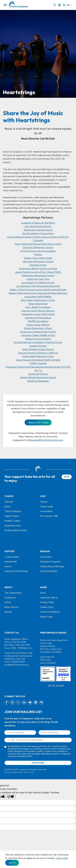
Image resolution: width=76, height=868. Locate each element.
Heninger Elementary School (38, 261)
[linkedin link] (24, 702)
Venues (44, 502)
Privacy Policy (47, 602)
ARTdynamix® (10, 772)
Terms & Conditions (50, 612)
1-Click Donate (12, 557)
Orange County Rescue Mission (38, 311)
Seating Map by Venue (16, 530)
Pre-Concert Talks (49, 516)
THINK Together (38, 363)
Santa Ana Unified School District (38, 332)
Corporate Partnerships (16, 571)
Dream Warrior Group (26, 772)
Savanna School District (38, 339)
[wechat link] (41, 702)
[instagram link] (12, 702)
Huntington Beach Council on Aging (38, 268)
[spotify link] (36, 702)
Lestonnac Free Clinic (38, 279)
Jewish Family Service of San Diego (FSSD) (38, 272)
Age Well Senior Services (38, 226)
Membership (11, 562)
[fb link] (7, 702)
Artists (8, 602)
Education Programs (50, 562)
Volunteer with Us (49, 598)
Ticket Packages (13, 511)
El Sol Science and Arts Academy (38, 251)
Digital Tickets (12, 516)
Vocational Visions (38, 374)
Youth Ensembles (49, 571)
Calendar (9, 502)
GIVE (67, 477)
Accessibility (46, 511)
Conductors (10, 598)
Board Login (46, 617)
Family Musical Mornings (52, 566)
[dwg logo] (38, 470)
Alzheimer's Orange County (38, 230)
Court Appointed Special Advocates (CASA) (38, 244)
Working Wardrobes (38, 381)
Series (7, 507)
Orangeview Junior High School (38, 314)
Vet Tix (38, 370)
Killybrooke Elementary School (38, 275)
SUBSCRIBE (38, 763)
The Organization (13, 593)
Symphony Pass (13, 526)
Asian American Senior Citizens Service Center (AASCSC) (38, 237)
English (68, 5)
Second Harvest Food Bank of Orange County (38, 342)
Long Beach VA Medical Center (38, 283)
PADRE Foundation (38, 321)
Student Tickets (12, 521)
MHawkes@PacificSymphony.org (45, 440)
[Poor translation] (11, 797)
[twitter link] (18, 702)
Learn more (62, 858)
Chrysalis (38, 240)
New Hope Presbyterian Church (38, 300)
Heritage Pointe (38, 265)
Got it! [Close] (12, 863)
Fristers (38, 254)
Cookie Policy (47, 607)
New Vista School (38, 304)
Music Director (12, 607)
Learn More (46, 557)
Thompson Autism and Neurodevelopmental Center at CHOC (38, 367)
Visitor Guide (47, 507)
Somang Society (38, 346)
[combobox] (9, 740)
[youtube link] (30, 702)
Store (43, 593)
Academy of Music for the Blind (38, 223)
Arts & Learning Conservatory (38, 233)
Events (8, 566)
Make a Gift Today (38, 422)
